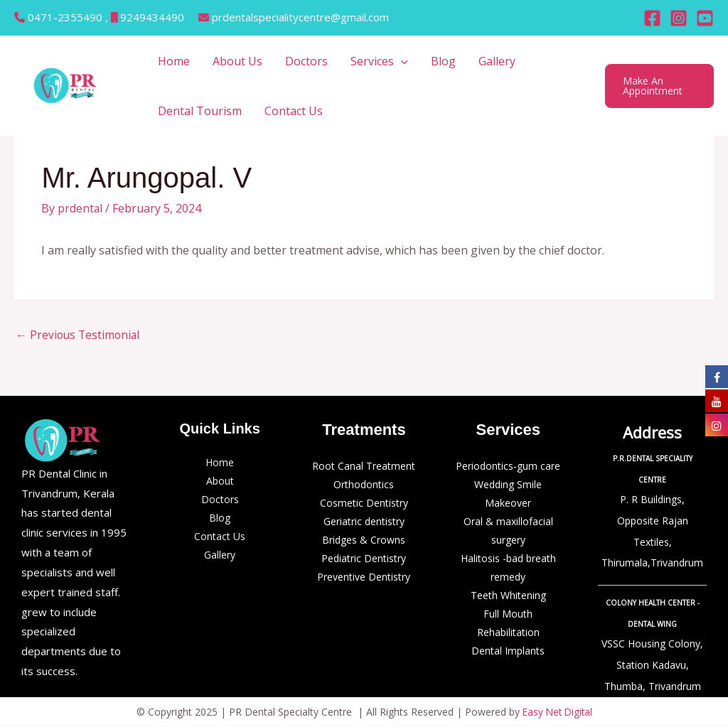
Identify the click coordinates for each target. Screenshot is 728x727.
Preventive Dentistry (364, 577)
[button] (401, 61)
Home (174, 61)
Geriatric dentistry (364, 522)
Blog (443, 61)
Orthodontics (364, 485)
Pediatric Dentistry (364, 559)
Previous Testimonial (79, 335)
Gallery (497, 61)
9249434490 (152, 17)
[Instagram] (679, 18)
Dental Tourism (200, 111)
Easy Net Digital (557, 712)
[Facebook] (652, 18)
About (220, 481)
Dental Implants (508, 651)
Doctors (306, 61)
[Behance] (705, 18)
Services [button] (379, 61)
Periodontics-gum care (508, 467)
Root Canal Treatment (364, 467)
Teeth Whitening (508, 596)
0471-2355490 (66, 17)
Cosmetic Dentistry (364, 503)
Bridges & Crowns (364, 540)
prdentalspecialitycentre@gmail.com (300, 17)
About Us (237, 61)
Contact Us (294, 111)
